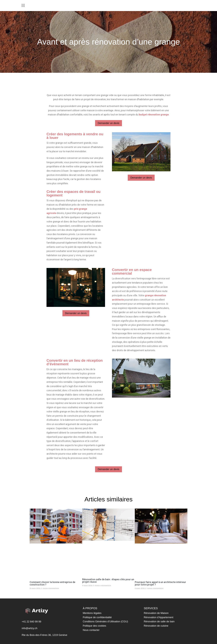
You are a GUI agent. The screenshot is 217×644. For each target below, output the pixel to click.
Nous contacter (91, 630)
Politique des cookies (94, 626)
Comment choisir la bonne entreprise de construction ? (52, 583)
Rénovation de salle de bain (159, 621)
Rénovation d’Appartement (159, 617)
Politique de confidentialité (97, 617)
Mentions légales (92, 613)
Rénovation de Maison (156, 613)
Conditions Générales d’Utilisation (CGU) (105, 621)
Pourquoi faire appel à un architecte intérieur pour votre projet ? (160, 583)
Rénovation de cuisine (156, 626)
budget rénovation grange (154, 115)
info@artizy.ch (30, 628)
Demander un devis (108, 123)
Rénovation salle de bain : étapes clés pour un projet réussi (108, 581)
